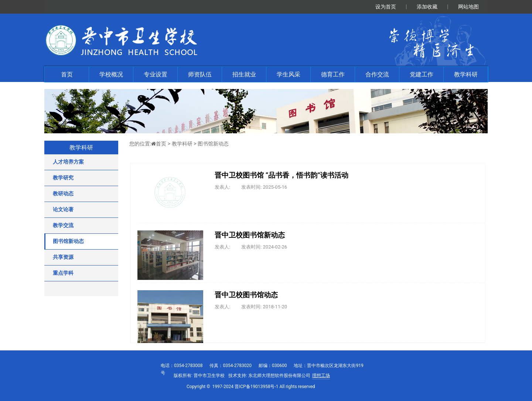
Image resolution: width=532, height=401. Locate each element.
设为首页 (386, 7)
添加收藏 (427, 7)
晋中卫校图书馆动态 (246, 295)
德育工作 (333, 74)
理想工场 (321, 376)
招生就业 (244, 74)
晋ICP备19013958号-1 (257, 387)
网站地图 (468, 7)
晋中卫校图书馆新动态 (250, 235)
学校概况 (111, 74)
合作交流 (377, 74)
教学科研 (466, 74)
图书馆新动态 (213, 144)
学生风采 (289, 74)
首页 (67, 74)
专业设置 (156, 74)
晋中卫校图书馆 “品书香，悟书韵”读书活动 (282, 175)
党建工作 (422, 74)
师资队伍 (200, 74)
